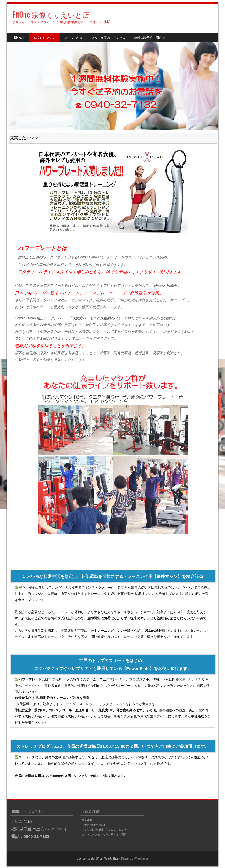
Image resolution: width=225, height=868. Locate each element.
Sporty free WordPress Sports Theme (99, 858)
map (61, 829)
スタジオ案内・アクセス (108, 38)
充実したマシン (44, 38)
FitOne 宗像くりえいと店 (51, 15)
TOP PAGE (19, 38)
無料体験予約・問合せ (150, 38)
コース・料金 (73, 38)
